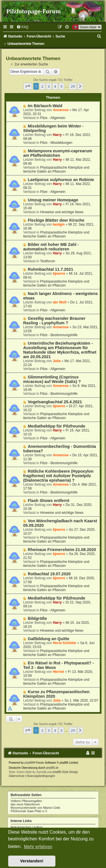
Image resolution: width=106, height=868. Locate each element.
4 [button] (55, 86)
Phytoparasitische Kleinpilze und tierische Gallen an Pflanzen (56, 169)
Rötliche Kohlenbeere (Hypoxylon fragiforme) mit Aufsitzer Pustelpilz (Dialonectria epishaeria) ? (58, 476)
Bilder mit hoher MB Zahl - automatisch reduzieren (51, 247)
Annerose (61, 110)
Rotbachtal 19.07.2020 (49, 574)
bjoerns (59, 274)
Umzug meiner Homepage (53, 200)
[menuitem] (22, 27)
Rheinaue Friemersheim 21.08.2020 (62, 550)
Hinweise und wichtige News (62, 212)
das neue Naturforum (25, 804)
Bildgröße (37, 618)
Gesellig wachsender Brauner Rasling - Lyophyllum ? (54, 321)
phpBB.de (52, 768)
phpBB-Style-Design (65, 772)
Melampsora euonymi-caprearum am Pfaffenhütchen (58, 153)
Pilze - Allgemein (53, 118)
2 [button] (42, 86)
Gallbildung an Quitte (48, 639)
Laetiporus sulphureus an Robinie (61, 180)
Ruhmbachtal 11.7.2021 (50, 269)
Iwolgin (59, 224)
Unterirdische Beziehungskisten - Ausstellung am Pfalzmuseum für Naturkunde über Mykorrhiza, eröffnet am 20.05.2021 (60, 350)
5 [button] (61, 86)
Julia (57, 361)
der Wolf (60, 302)
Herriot (59, 672)
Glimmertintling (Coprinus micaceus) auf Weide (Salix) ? (52, 379)
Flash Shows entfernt (48, 501)
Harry (57, 135)
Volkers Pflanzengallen (26, 801)
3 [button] (49, 86)
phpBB (29, 763)
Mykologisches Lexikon (27, 827)
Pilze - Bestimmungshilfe (59, 335)
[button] (28, 86)
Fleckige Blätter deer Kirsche (56, 220)
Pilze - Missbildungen (56, 143)
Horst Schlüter (65, 643)
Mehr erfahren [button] (38, 847)
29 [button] (73, 86)
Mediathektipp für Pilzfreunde (56, 426)
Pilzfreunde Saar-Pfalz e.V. (29, 811)
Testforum (48, 261)
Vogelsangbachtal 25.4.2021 (55, 402)
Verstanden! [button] (32, 861)
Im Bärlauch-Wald (45, 106)
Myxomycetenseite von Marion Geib (35, 808)
